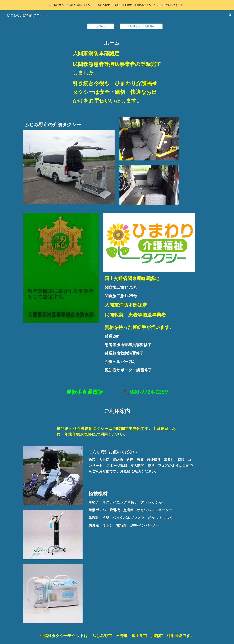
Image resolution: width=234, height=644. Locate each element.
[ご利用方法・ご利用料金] (141, 26)
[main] (117, 73)
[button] (230, 15)
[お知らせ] (101, 26)
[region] (117, 5)
